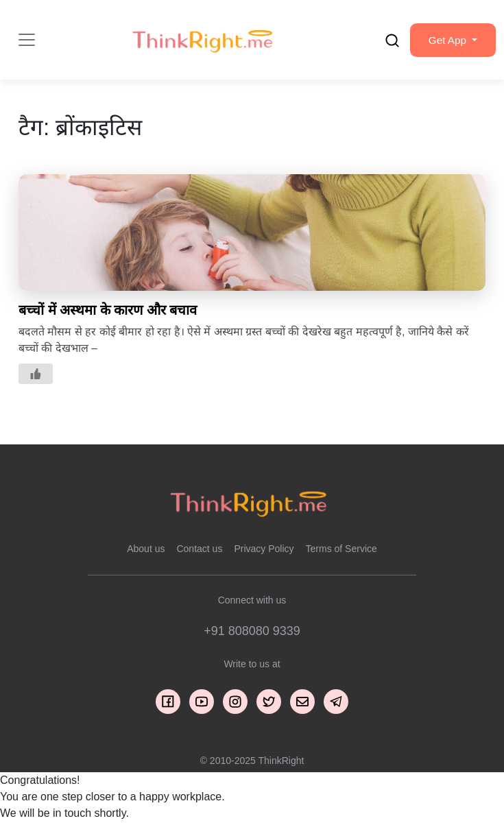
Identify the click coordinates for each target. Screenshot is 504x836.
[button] (450, 42)
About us (146, 553)
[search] (386, 42)
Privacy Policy (264, 553)
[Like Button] (36, 378)
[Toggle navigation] (27, 42)
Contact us (199, 553)
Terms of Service (341, 553)
